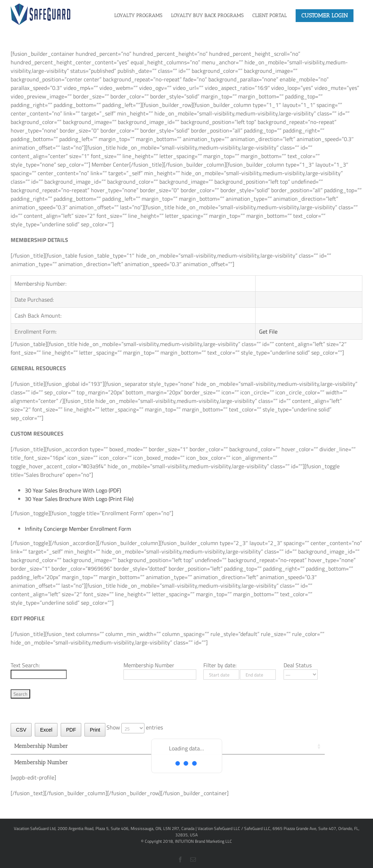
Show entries (135, 727)
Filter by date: (220, 665)
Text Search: (25, 665)
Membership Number (149, 665)
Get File (268, 331)
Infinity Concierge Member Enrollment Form (78, 529)
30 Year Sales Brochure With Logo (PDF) (73, 490)
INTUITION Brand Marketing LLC (204, 841)
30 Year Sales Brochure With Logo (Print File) (79, 499)
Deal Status (298, 665)
